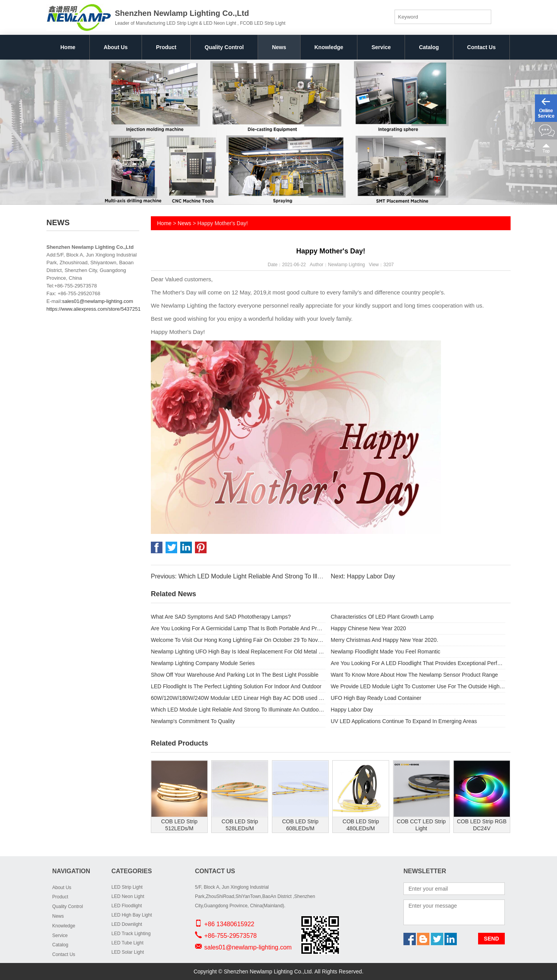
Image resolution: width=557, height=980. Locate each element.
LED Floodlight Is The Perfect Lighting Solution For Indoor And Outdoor (236, 686)
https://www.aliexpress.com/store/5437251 (94, 309)
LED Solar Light (128, 952)
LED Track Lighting (131, 934)
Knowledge (329, 47)
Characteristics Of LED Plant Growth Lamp (382, 617)
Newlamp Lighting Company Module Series (203, 663)
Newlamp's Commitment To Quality (193, 721)
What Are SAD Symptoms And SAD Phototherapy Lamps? (221, 617)
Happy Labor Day (352, 710)
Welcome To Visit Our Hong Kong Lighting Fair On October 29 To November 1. (238, 640)
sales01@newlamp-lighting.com (97, 301)
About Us (116, 47)
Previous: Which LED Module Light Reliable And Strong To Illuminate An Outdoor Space (271, 576)
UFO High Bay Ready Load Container (376, 698)
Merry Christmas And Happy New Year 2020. (384, 640)
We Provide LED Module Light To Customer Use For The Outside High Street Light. (418, 686)
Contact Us (482, 47)
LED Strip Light (127, 887)
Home (68, 47)
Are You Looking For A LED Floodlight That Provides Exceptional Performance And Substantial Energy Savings (418, 663)
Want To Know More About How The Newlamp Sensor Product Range (414, 675)
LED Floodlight (127, 906)
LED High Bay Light (132, 915)
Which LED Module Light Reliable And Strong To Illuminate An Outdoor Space (238, 710)
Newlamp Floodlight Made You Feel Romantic (385, 652)
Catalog (429, 47)
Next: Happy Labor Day (363, 576)
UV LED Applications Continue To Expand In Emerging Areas (404, 721)
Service (381, 47)
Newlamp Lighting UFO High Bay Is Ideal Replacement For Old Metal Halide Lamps (238, 652)
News (279, 47)
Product (166, 47)
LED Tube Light (127, 943)
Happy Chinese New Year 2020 (368, 628)
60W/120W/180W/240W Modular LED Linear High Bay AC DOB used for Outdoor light (238, 698)
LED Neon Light (128, 896)
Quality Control (224, 47)
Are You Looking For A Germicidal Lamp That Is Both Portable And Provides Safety (238, 628)
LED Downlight (127, 924)
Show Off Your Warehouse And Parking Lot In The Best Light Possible (235, 675)
